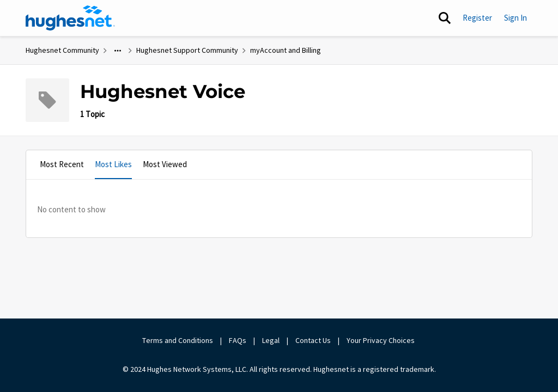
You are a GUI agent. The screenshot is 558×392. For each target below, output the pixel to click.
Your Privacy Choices (381, 340)
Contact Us (313, 340)
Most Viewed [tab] (165, 164)
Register (477, 18)
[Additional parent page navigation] (118, 51)
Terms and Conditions (178, 340)
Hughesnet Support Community (187, 50)
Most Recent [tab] (62, 164)
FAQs (238, 340)
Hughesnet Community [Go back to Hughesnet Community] (62, 50)
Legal (271, 340)
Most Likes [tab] (113, 164)
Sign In (515, 18)
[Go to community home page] (70, 18)
